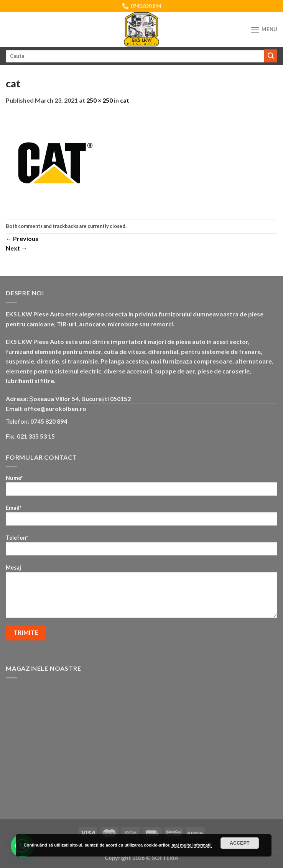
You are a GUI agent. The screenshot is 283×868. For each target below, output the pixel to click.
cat (125, 100)
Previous (22, 238)
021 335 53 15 (36, 436)
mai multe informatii (192, 845)
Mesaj (141, 594)
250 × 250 (100, 100)
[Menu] (264, 30)
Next (16, 248)
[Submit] (271, 56)
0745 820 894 (49, 421)
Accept (240, 843)
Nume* (141, 488)
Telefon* (141, 548)
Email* (141, 518)
